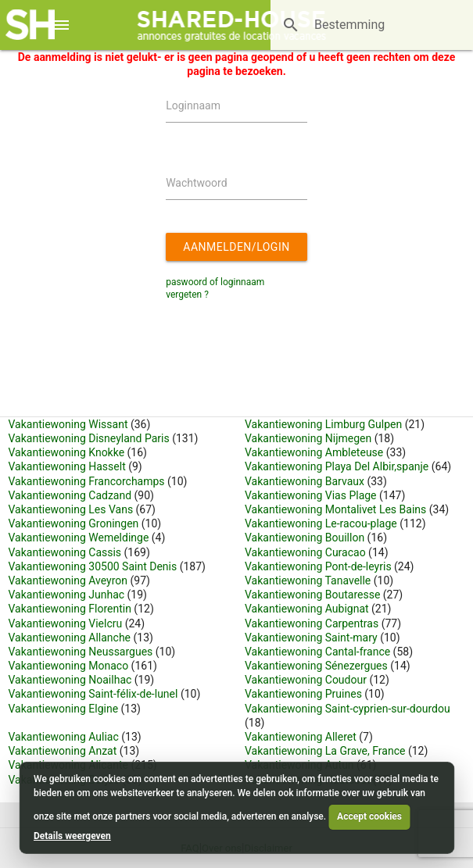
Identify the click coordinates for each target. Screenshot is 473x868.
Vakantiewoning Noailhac (70, 680)
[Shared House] (236, 25)
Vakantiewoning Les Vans (71, 509)
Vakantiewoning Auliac (64, 737)
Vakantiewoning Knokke (67, 452)
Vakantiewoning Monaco (69, 666)
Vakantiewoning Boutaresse (312, 595)
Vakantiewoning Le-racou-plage (321, 523)
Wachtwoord (196, 183)
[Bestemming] (350, 25)
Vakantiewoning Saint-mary (311, 638)
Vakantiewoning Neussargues (81, 652)
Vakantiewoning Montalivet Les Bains (335, 509)
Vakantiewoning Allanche (70, 638)
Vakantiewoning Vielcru (66, 623)
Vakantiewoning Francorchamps (87, 481)
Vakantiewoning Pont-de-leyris (318, 566)
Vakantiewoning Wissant (68, 424)
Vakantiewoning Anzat (63, 751)
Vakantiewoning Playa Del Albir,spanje (338, 466)
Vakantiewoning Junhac (67, 595)
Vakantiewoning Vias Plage (311, 495)
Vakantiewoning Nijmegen (308, 438)
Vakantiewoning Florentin (70, 609)
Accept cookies (369, 816)
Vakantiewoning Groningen (74, 523)
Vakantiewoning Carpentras (312, 623)
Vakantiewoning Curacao (305, 552)
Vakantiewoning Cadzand (70, 495)
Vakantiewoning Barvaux (305, 481)
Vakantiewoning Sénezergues (316, 666)
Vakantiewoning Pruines (303, 694)
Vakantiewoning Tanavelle (308, 580)
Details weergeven (72, 836)
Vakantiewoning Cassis (65, 552)
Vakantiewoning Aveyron (68, 580)
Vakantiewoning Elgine (64, 709)
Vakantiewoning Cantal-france (317, 652)
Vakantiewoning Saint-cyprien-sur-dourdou (348, 709)
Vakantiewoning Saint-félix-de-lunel (93, 694)
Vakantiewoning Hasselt (67, 466)
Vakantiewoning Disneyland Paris (89, 438)
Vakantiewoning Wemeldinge (79, 538)
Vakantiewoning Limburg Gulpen (323, 424)
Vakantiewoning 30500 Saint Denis (93, 566)
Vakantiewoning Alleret (301, 737)
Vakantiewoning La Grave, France (325, 751)
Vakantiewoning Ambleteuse (314, 452)
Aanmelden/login (239, 251)
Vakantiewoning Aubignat (307, 609)
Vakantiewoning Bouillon (305, 538)
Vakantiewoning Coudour (306, 680)
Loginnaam (193, 105)
